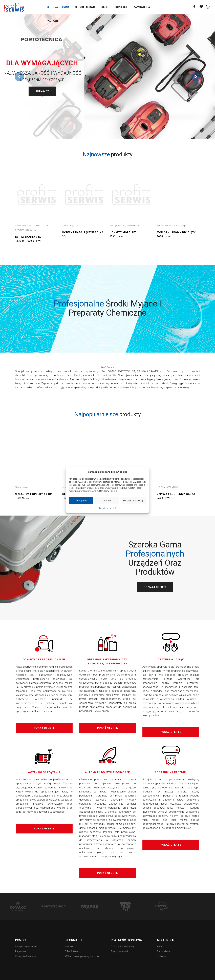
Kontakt (69, 947)
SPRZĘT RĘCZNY (70, 226)
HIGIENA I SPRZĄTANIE (168, 487)
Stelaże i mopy (133, 226)
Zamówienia (164, 951)
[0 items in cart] (208, 7)
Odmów (107, 501)
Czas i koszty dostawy (123, 947)
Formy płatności (119, 951)
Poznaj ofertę (155, 587)
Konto (160, 947)
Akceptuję (81, 501)
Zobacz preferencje (134, 501)
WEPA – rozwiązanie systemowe (82, 956)
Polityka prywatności (108, 508)
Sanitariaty (35, 230)
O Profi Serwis (72, 951)
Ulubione (162, 956)
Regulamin (21, 951)
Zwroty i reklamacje (26, 956)
